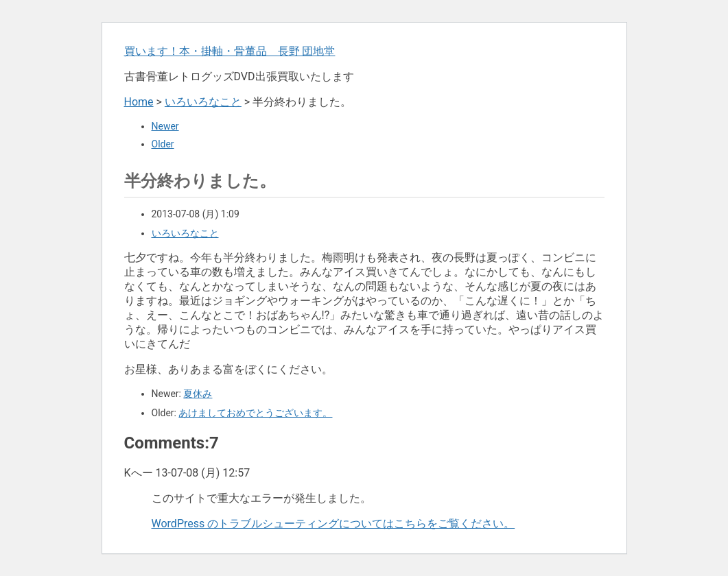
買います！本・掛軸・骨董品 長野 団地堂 (230, 51)
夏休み (198, 394)
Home (139, 102)
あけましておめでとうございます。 (255, 413)
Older (163, 144)
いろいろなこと (203, 102)
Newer (165, 126)
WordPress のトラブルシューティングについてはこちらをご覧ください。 (333, 524)
